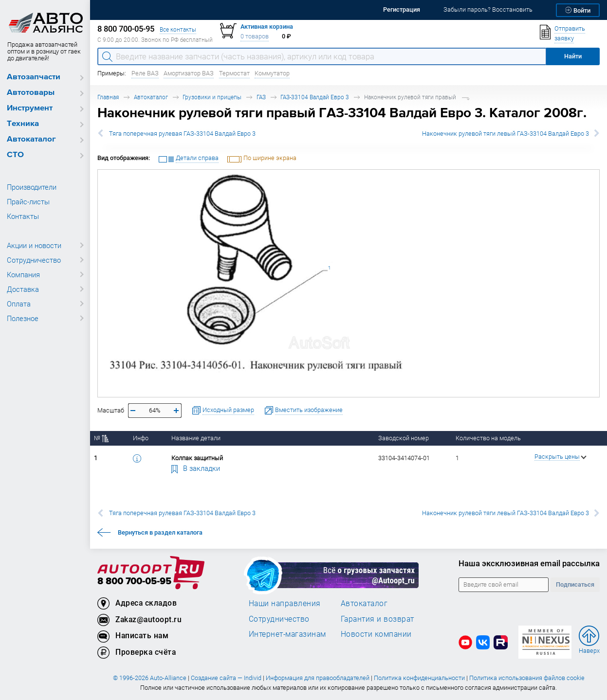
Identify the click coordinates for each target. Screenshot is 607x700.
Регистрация (402, 9)
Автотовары (31, 93)
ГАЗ (261, 97)
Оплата (19, 304)
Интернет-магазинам (287, 634)
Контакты (23, 216)
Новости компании (376, 634)
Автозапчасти (34, 77)
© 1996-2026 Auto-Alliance (150, 678)
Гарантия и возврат (377, 619)
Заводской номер (404, 438)
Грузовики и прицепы (212, 97)
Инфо (141, 438)
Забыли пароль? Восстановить (488, 9)
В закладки (196, 468)
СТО (15, 155)
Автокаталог (31, 139)
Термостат (234, 73)
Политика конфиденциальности (419, 678)
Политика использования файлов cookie (527, 678)
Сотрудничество (34, 260)
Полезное (23, 318)
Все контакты (178, 29)
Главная (108, 97)
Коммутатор (272, 73)
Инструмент (30, 108)
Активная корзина (267, 27)
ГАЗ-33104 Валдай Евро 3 (315, 97)
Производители (32, 187)
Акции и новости (34, 245)
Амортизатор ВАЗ (189, 73)
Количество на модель (488, 438)
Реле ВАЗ (145, 73)
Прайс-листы (28, 201)
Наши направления (285, 603)
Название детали (196, 438)
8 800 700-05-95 (134, 582)
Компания (23, 274)
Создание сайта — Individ (226, 678)
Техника (23, 124)
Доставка (23, 289)
